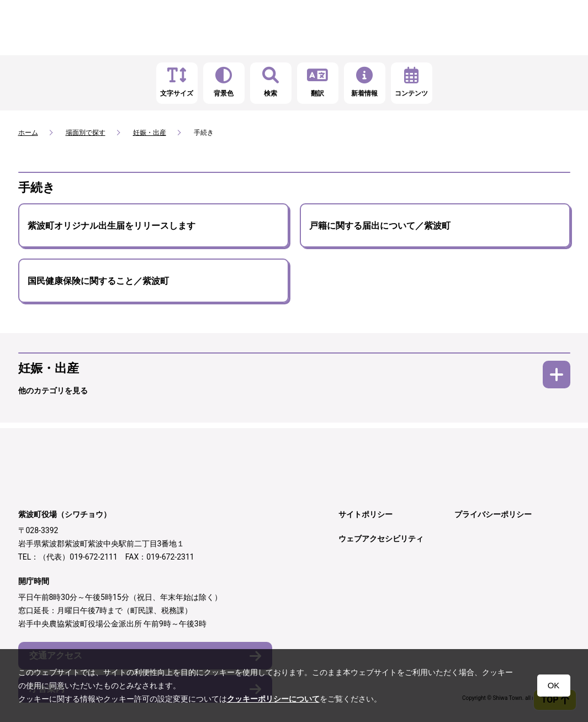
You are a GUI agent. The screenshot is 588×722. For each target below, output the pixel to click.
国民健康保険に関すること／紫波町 (98, 281)
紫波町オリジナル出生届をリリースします (112, 226)
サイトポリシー (365, 514)
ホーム (28, 133)
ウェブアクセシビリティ (381, 539)
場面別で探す (86, 133)
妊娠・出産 (150, 133)
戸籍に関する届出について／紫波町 (380, 226)
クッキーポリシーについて (273, 699)
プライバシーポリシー (493, 514)
